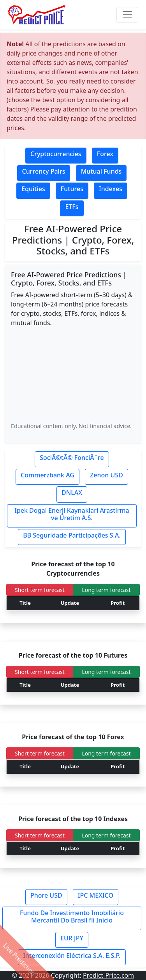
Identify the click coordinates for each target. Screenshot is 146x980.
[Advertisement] (73, 374)
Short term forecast (40, 590)
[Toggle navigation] (127, 15)
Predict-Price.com (108, 975)
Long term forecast (106, 590)
